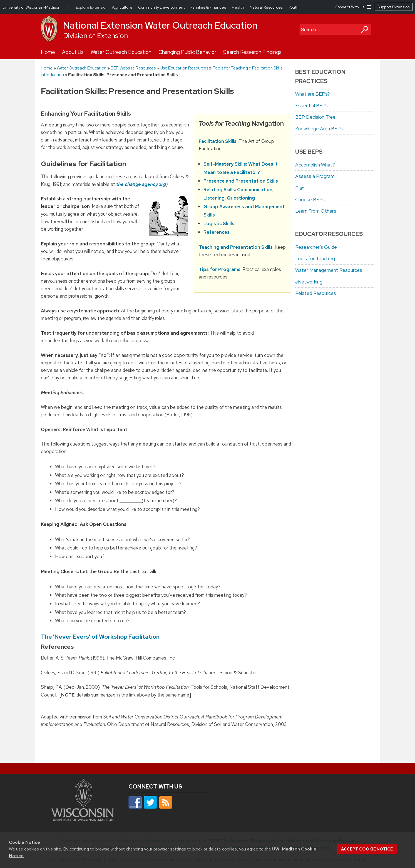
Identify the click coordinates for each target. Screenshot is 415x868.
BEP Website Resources (133, 68)
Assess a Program (315, 176)
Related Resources (316, 293)
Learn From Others (316, 211)
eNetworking (309, 282)
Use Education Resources (184, 68)
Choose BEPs (310, 200)
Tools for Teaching (230, 68)
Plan (300, 188)
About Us (73, 52)
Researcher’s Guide (316, 247)
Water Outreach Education (121, 52)
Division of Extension (95, 36)
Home (48, 52)
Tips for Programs (220, 269)
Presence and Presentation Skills (241, 181)
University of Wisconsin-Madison (31, 7)
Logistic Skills (219, 223)
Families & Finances (209, 7)
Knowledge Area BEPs (319, 129)
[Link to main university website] (83, 819)
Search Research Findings (252, 52)
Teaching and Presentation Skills (236, 247)
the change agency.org (141, 184)
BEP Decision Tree (315, 117)
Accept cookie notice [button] (367, 849)
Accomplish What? (315, 165)
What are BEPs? (313, 94)
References (217, 232)
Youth (294, 7)
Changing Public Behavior (187, 52)
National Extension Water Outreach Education (160, 25)
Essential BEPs (312, 106)
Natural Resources (267, 7)
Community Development (162, 7)
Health (238, 7)
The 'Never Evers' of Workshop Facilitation (100, 637)
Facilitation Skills (218, 141)
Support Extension (394, 7)
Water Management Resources (329, 270)
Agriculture (123, 7)
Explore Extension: (92, 7)
